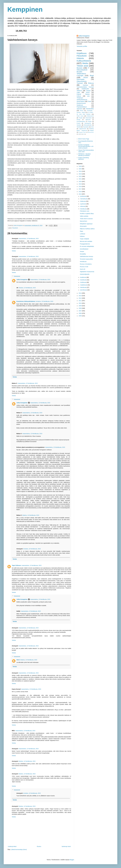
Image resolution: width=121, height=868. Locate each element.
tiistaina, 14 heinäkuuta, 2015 (27, 288)
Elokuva (91, 83)
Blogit (92, 76)
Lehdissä (82, 234)
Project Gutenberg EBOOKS (84, 158)
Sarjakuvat (80, 105)
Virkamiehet (88, 118)
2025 (80, 169)
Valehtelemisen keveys (86, 256)
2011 (80, 301)
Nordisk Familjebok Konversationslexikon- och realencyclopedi (86, 146)
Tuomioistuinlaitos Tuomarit (85, 87)
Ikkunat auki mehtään (86, 241)
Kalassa (82, 236)
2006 (80, 313)
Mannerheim (91, 132)
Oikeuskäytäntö (82, 70)
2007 (80, 311)
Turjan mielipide (84, 239)
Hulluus (79, 96)
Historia (80, 58)
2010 (80, 303)
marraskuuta (84, 199)
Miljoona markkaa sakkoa (87, 229)
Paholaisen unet (85, 211)
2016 (80, 192)
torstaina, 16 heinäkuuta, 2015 (44, 301)
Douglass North (82, 132)
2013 (80, 296)
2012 (80, 298)
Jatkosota (88, 120)
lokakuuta (83, 201)
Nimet (82, 111)
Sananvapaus (81, 101)
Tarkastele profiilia (82, 46)
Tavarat (88, 91)
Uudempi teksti (12, 846)
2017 (80, 189)
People (81, 118)
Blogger (72, 860)
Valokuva (79, 91)
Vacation (79, 125)
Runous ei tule (84, 267)
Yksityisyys (80, 98)
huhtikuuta (83, 282)
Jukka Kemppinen (22, 280)
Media (85, 63)
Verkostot (79, 109)
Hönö (18, 660)
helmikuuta (83, 287)
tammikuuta (84, 290)
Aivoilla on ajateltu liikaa (87, 214)
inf (84, 134)
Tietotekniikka (90, 109)
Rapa (81, 231)
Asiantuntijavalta (85, 274)
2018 (80, 186)
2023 (80, 174)
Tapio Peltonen (16, 565)
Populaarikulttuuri (82, 107)
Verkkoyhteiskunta (82, 100)
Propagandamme (85, 244)
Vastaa (14, 251)
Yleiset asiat (82, 66)
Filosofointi (15, 228)
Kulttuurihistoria (84, 61)
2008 (80, 308)
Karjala (90, 121)
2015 (80, 194)
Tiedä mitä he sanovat (86, 219)
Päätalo (92, 131)
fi (81, 134)
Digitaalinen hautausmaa (87, 272)
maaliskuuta (84, 285)
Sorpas (82, 251)
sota (88, 96)
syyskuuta (83, 204)
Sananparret (88, 123)
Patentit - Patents (83, 94)
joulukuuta (83, 196)
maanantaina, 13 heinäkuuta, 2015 (29, 239)
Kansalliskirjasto (81, 121)
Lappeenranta (83, 129)
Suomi (88, 92)
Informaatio (81, 79)
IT (89, 68)
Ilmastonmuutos (81, 103)
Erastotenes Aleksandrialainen (26, 301)
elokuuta (83, 206)
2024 (80, 171)
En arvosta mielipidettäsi (87, 246)
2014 (80, 293)
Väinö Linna (80, 116)
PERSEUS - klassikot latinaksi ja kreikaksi (84, 155)
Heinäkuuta (83, 262)
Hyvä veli (83, 269)
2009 (80, 306)
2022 (80, 176)
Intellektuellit (85, 89)
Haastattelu (86, 127)
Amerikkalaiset (84, 249)
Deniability (83, 254)
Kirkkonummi (90, 116)
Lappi (78, 92)
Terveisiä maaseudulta (86, 259)
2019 (80, 184)
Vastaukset (17, 276)
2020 (80, 181)
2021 (80, 179)
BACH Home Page (84, 139)
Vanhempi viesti (66, 846)
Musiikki (79, 72)
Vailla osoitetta (84, 216)
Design (78, 120)
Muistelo (80, 68)
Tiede (89, 101)
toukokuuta (83, 280)
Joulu (92, 127)
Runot (86, 78)
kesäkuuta (83, 277)
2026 (80, 166)
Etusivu (39, 846)
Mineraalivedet (88, 125)
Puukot (78, 123)
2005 (80, 316)
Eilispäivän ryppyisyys (86, 224)
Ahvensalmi (83, 226)
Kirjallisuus (82, 53)
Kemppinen (25, 9)
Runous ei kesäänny (86, 264)
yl (79, 134)
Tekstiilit (79, 127)
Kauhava (85, 85)
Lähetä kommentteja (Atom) (19, 850)
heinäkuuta (83, 209)
